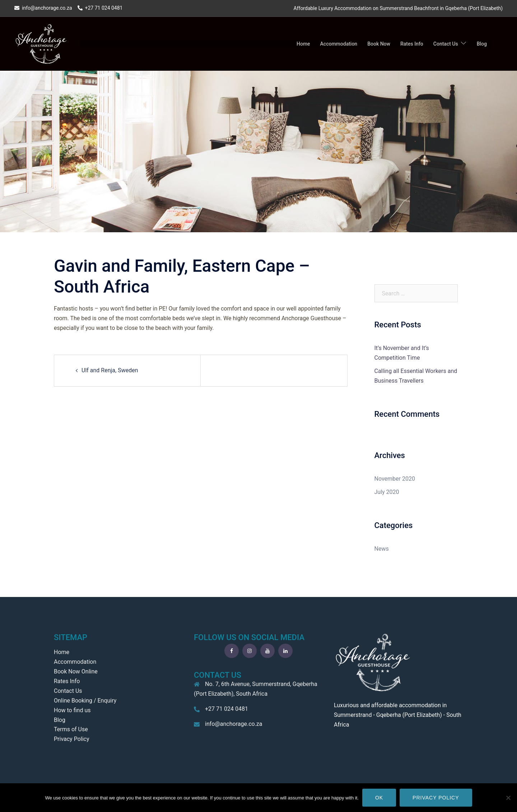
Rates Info (412, 44)
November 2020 (395, 479)
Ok (379, 798)
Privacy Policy (72, 739)
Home (303, 44)
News (382, 549)
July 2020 (387, 492)
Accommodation (339, 44)
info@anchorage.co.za (234, 724)
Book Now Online (76, 671)
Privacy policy (436, 798)
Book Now (379, 44)
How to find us (72, 710)
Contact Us (446, 44)
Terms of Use (71, 729)
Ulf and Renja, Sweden (110, 370)
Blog (482, 44)
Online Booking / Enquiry (85, 701)
